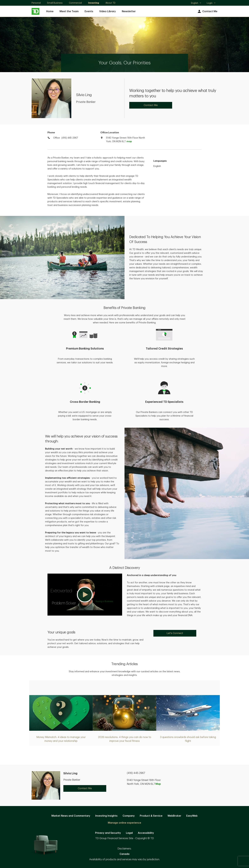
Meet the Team (69, 11)
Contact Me (207, 11)
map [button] (129, 141)
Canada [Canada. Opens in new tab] (124, 854)
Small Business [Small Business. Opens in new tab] (55, 3)
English (196, 3)
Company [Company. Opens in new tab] (129, 816)
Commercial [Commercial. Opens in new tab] (75, 3)
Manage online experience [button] (124, 823)
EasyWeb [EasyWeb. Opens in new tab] (192, 816)
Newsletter (129, 11)
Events (89, 11)
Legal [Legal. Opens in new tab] (129, 833)
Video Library (108, 11)
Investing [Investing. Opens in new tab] (94, 3)
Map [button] (158, 784)
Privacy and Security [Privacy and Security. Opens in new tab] (108, 833)
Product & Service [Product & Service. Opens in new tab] (151, 816)
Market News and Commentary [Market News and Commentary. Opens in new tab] (71, 816)
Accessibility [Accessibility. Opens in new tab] (146, 833)
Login (211, 3)
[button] (85, 595)
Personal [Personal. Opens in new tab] (36, 3)
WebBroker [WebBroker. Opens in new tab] (174, 816)
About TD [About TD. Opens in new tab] (110, 3)
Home (50, 11)
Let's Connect (175, 633)
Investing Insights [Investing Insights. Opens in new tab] (106, 816)
